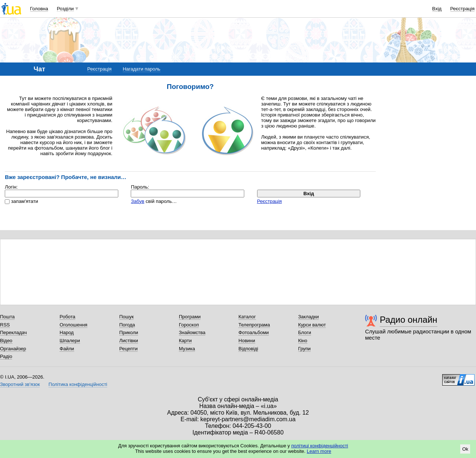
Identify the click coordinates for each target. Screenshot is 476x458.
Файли (67, 349)
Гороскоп (189, 325)
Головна (39, 9)
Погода (127, 325)
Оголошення (73, 325)
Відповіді (248, 349)
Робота (67, 317)
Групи (304, 349)
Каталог (247, 317)
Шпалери (70, 341)
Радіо (6, 356)
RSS (5, 325)
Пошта (7, 317)
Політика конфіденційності (78, 384)
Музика (187, 349)
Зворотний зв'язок (20, 384)
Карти (185, 341)
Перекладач (13, 332)
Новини (247, 341)
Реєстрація (462, 9)
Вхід (437, 9)
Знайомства (192, 332)
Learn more (319, 451)
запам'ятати (24, 201)
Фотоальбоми (253, 332)
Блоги (305, 332)
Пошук (127, 317)
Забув (137, 201)
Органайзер (13, 349)
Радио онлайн (409, 320)
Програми (190, 317)
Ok (465, 449)
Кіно (303, 341)
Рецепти (129, 349)
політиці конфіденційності (320, 446)
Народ (66, 332)
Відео (6, 341)
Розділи (65, 9)
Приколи (129, 332)
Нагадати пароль (141, 69)
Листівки (129, 341)
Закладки (309, 317)
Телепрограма (254, 325)
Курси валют (312, 325)
